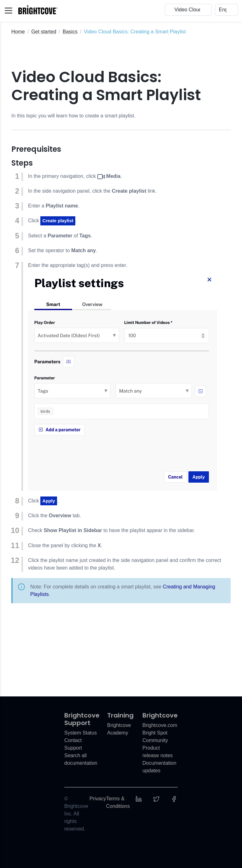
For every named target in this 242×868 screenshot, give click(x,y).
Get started (44, 32)
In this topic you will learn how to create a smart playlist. (73, 116)
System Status (81, 733)
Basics (70, 32)
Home (18, 32)
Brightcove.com (160, 725)
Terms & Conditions (118, 802)
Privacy (98, 799)
